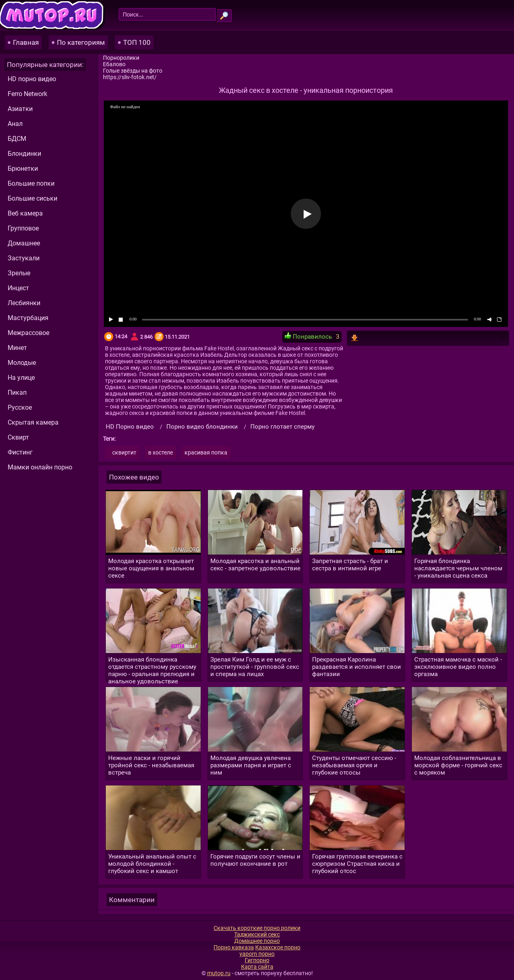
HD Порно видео (130, 427)
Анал (15, 124)
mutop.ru (219, 973)
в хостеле (160, 452)
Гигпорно (257, 960)
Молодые (22, 363)
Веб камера (25, 213)
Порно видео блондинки (202, 427)
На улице (21, 378)
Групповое (23, 228)
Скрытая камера (33, 422)
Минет (17, 348)
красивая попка (206, 452)
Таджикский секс (257, 934)
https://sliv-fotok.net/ (130, 77)
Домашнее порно (257, 941)
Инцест (18, 288)
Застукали (24, 258)
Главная (26, 42)
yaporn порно (257, 954)
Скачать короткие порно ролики (257, 928)
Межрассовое (28, 333)
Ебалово (114, 64)
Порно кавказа (234, 947)
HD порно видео (32, 79)
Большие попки (31, 183)
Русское (20, 407)
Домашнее (24, 243)
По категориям (81, 42)
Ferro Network (27, 94)
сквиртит (124, 452)
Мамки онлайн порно (40, 467)
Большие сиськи (33, 198)
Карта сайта (257, 967)
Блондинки (24, 154)
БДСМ (17, 139)
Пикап (17, 393)
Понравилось (308, 336)
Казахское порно (278, 947)
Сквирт (18, 437)
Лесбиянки (24, 303)
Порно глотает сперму (282, 427)
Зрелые (19, 273)
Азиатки (20, 109)
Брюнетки (23, 169)
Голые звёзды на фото (133, 71)
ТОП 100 (137, 42)
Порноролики (121, 58)
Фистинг (20, 452)
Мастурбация (28, 318)
